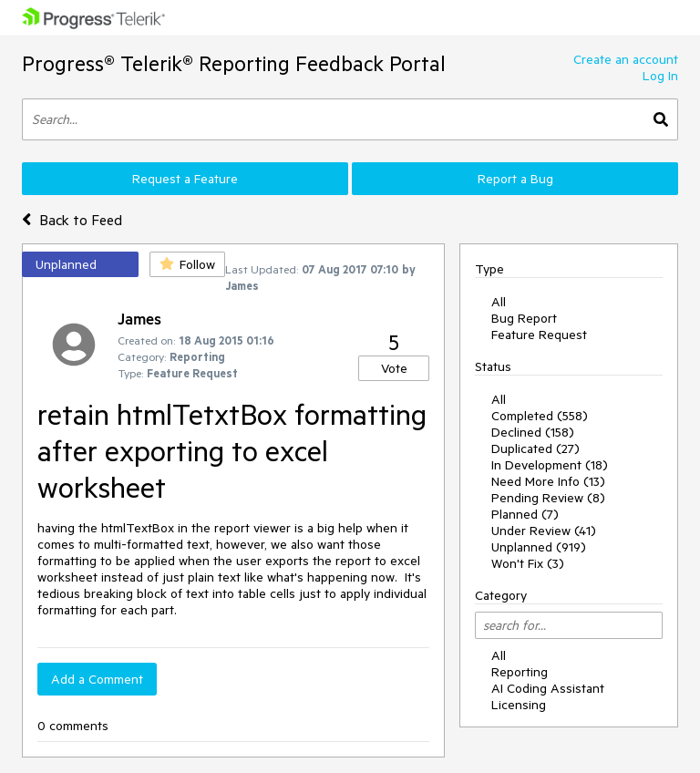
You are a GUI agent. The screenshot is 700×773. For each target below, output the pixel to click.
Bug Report (524, 318)
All (499, 302)
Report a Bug (515, 179)
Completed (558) (540, 416)
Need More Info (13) (548, 481)
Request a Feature (185, 179)
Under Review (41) (544, 531)
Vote (394, 368)
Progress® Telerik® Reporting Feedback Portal (234, 63)
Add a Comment (97, 679)
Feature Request (539, 335)
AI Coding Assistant (548, 688)
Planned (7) (525, 514)
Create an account (626, 59)
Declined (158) (533, 432)
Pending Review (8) (548, 498)
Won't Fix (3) (528, 563)
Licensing (519, 705)
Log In (660, 76)
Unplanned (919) (539, 547)
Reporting (520, 672)
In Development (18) (550, 465)
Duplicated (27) (535, 448)
